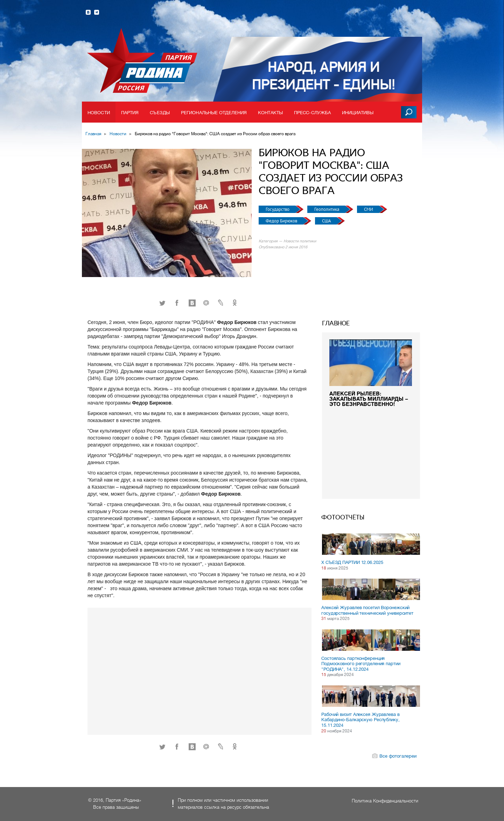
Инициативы (358, 113)
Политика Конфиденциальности (385, 801)
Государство (278, 209)
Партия (130, 113)
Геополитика (327, 209)
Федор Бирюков (282, 221)
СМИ (369, 209)
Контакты (270, 113)
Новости (99, 113)
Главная (93, 134)
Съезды (160, 113)
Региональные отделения (214, 113)
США (327, 221)
